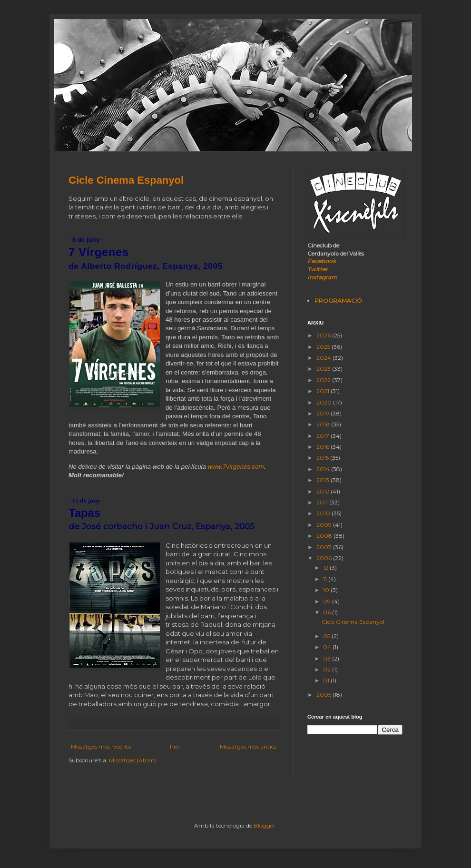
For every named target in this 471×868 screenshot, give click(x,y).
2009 (325, 525)
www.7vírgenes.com (236, 467)
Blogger (265, 825)
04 (328, 647)
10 (327, 590)
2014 (324, 469)
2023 (324, 369)
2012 (324, 491)
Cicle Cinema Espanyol (126, 180)
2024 (324, 358)
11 (326, 579)
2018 (324, 424)
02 (328, 669)
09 (328, 601)
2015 (323, 458)
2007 (325, 547)
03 (328, 658)
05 (327, 636)
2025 (324, 347)
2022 (324, 380)
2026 (324, 335)
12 (326, 567)
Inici (175, 746)
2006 (325, 558)
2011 (323, 502)
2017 (324, 436)
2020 (325, 402)
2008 (325, 536)
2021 (324, 391)
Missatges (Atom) (133, 760)
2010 (324, 513)
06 (328, 612)
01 (327, 680)
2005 (324, 695)
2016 (324, 447)
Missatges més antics (248, 746)
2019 (324, 413)
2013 (324, 480)
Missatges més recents (101, 746)
